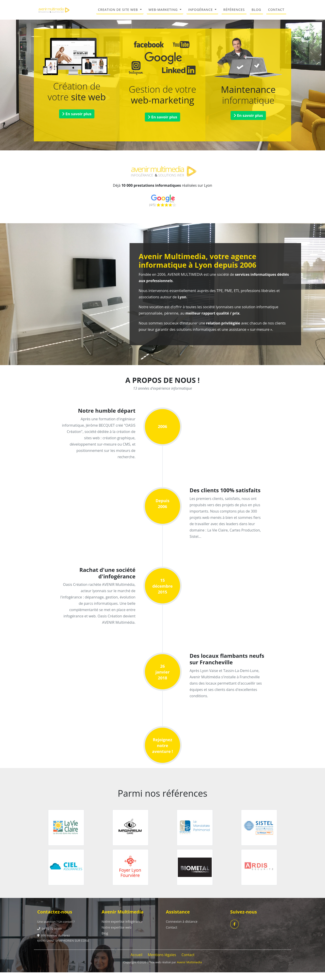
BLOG (256, 13)
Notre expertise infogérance (122, 929)
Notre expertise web (116, 935)
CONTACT (276, 13)
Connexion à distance (182, 929)
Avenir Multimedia (189, 970)
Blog (105, 941)
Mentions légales (162, 962)
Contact (172, 935)
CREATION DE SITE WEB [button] (118, 13)
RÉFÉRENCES (234, 13)
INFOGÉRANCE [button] (201, 13)
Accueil (136, 962)
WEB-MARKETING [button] (164, 13)
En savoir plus (77, 122)
